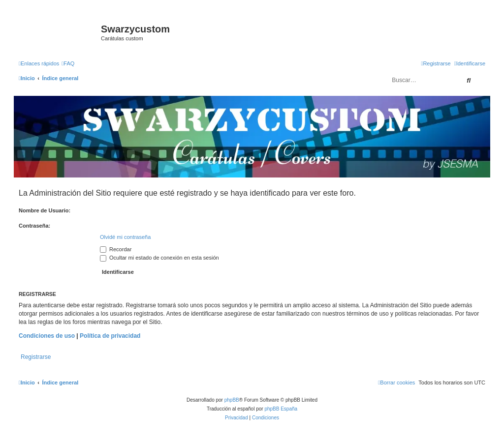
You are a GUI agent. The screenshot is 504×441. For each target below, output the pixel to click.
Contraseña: (34, 226)
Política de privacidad (110, 336)
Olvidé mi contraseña (125, 237)
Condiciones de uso (47, 336)
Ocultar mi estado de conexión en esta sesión (159, 258)
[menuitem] (68, 63)
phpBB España (281, 409)
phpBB (232, 400)
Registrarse (36, 357)
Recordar (116, 249)
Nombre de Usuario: (45, 210)
